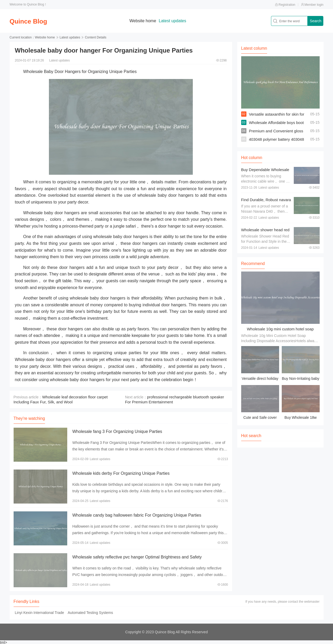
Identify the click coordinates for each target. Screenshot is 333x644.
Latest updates (177, 21)
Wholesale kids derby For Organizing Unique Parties (121, 473)
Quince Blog (33, 21)
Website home (147, 21)
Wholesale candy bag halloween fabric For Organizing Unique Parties (137, 515)
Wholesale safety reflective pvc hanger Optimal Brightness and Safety (137, 557)
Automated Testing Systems (90, 612)
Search (315, 21)
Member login (312, 5)
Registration (285, 5)
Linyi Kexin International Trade (39, 612)
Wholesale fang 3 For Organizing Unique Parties (117, 431)
